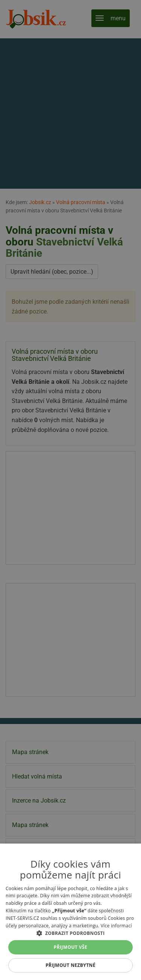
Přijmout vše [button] (70, 947)
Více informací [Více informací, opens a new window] (116, 926)
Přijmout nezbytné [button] (70, 965)
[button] (70, 933)
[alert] (70, 490)
